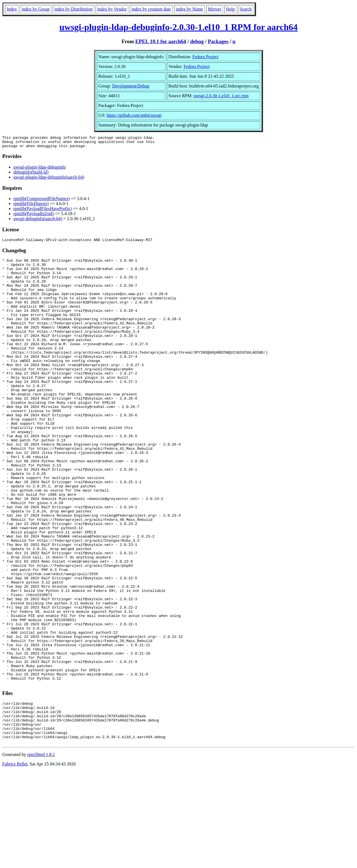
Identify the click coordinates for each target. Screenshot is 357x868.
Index (12, 9)
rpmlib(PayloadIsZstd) (34, 216)
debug (197, 41)
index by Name (189, 9)
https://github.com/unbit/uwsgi (134, 115)
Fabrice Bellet (15, 861)
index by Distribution (73, 9)
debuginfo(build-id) (31, 175)
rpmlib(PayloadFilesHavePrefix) (43, 211)
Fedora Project (206, 57)
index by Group (35, 9)
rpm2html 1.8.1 (41, 851)
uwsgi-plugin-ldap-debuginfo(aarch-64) (49, 180)
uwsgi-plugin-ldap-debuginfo (40, 170)
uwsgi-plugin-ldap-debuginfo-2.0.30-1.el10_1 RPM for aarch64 (178, 27)
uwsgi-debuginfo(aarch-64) (38, 221)
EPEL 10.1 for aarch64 (161, 41)
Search (246, 9)
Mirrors (215, 9)
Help (231, 9)
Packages (218, 41)
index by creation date (151, 9)
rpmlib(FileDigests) (31, 206)
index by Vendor (112, 9)
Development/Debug (131, 86)
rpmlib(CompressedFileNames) (42, 201)
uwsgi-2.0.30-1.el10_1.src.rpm (221, 96)
